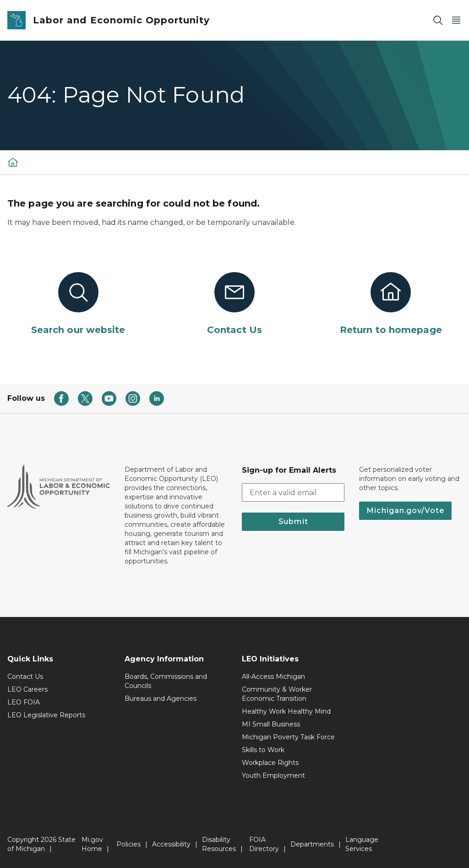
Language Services (362, 844)
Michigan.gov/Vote (405, 510)
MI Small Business (271, 724)
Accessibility (171, 844)
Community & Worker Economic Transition (277, 694)
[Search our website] (78, 304)
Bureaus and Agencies (161, 699)
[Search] (438, 20)
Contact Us (25, 677)
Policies (128, 844)
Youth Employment (273, 775)
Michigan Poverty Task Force (288, 737)
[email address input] (293, 492)
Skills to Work (263, 750)
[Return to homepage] (391, 304)
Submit (293, 521)
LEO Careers (27, 689)
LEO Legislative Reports (46, 715)
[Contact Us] (234, 304)
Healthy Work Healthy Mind (286, 711)
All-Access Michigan (273, 677)
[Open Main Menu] (456, 20)
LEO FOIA (24, 702)
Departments (312, 844)
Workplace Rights (270, 763)
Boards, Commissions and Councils (166, 681)
